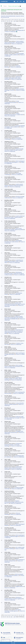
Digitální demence (20, 586)
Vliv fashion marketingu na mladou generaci (13, 610)
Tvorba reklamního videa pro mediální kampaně (14, 404)
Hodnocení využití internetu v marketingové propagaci (14, 417)
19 (10, 21)
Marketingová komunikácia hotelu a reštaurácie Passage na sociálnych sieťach (14, 274)
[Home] (14, 2)
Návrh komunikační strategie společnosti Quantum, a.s (14, 575)
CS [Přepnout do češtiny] (21, 1)
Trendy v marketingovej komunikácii (12, 102)
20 (12, 21)
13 (22, 20)
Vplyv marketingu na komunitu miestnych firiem (14, 560)
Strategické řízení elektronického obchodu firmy (14, 432)
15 (2, 21)
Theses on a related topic (11, 32)
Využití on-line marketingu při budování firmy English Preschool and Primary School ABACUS (15, 304)
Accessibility (18, 639)
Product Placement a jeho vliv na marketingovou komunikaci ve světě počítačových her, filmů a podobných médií (14, 332)
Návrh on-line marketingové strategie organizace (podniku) (14, 229)
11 (18, 20)
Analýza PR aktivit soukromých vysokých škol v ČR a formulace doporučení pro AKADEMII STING (14, 318)
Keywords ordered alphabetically (8, 16)
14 (24, 20)
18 (8, 21)
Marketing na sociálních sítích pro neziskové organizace (13, 598)
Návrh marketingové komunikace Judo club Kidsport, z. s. (14, 162)
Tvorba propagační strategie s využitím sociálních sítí (14, 54)
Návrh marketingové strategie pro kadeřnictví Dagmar (14, 536)
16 (4, 21)
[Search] (18, 2)
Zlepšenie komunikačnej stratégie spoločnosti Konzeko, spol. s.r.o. (14, 502)
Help (4, 638)
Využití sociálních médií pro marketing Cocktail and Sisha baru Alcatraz (14, 186)
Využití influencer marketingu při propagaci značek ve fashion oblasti (14, 261)
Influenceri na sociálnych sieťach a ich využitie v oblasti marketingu (13, 379)
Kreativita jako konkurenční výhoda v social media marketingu (13, 445)
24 (14, 21)
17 (6, 21)
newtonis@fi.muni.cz (7, 634)
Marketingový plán (20, 30)
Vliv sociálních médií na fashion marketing (14, 548)
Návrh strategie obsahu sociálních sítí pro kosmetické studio (14, 366)
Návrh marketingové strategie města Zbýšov (14, 354)
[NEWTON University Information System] (4, 1)
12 (20, 20)
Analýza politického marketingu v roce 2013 (14, 90)
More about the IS (20, 638)
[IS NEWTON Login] (24, 2)
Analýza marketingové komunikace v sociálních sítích (14, 114)
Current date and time (20, 634)
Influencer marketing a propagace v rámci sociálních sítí (15, 126)
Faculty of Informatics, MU (16, 625)
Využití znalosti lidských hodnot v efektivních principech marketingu (13, 468)
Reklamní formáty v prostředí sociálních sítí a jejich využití (14, 149)
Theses (5, 6)
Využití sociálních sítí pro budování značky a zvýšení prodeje (14, 217)
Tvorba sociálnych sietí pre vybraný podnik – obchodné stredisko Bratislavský (14, 43)
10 (16, 20)
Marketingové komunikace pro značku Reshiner (13, 241)
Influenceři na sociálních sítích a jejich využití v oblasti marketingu (13, 78)
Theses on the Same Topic (14, 6)
